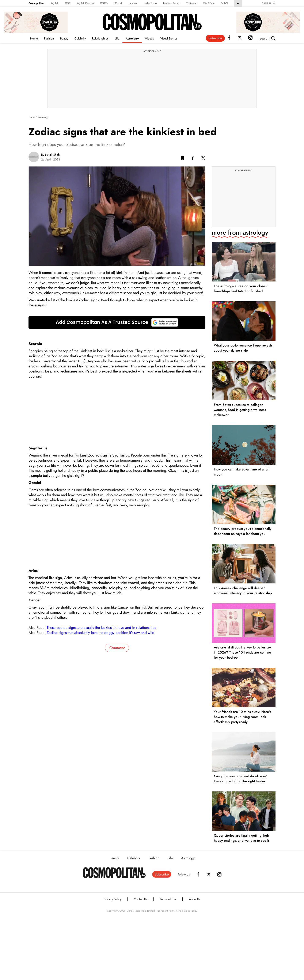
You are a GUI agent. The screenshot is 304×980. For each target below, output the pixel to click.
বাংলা (67, 3)
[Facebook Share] (193, 159)
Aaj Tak (54, 3)
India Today (151, 3)
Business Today (171, 3)
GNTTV (104, 3)
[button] (182, 159)
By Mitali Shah (50, 155)
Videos (149, 38)
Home (34, 38)
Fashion (49, 38)
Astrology (132, 38)
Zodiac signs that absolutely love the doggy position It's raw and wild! (101, 633)
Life (117, 38)
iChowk (118, 3)
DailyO (224, 3)
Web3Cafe (209, 3)
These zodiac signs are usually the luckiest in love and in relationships (101, 628)
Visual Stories (169, 38)
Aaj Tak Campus (85, 3)
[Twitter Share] (203, 159)
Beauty (64, 38)
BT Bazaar (191, 3)
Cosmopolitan (36, 3)
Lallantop (133, 3)
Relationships (100, 38)
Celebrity (80, 38)
